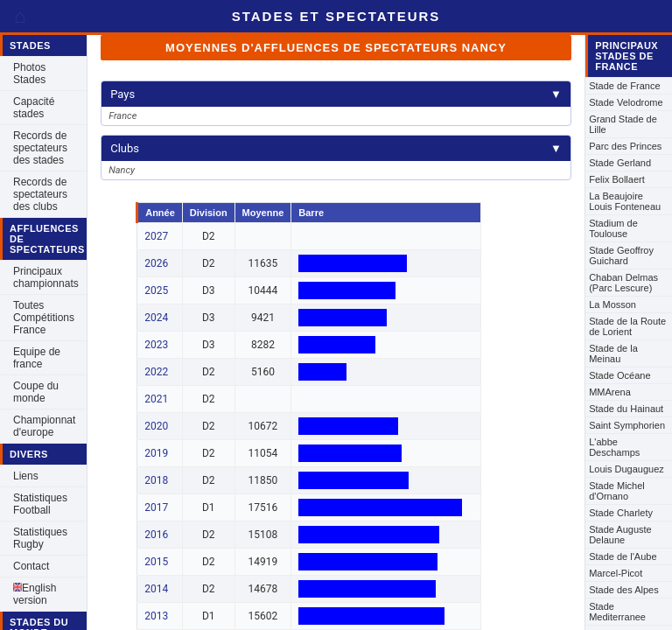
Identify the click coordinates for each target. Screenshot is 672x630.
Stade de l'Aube (623, 556)
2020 (156, 426)
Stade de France (624, 86)
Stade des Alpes (624, 590)
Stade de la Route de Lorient (627, 326)
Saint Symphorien (627, 425)
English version (35, 594)
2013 (156, 616)
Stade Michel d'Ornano (617, 491)
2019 (156, 453)
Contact (31, 566)
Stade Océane (619, 375)
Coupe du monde (36, 392)
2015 (156, 562)
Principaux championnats (46, 277)
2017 (156, 507)
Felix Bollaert (617, 179)
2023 (156, 345)
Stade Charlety (621, 513)
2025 (156, 290)
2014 (156, 589)
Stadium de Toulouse (613, 228)
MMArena (610, 392)
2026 (156, 263)
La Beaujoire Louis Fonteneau (625, 201)
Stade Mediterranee (617, 612)
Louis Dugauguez (626, 469)
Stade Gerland (620, 163)
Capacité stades (34, 108)
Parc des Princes (625, 146)
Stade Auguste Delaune (620, 535)
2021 (156, 399)
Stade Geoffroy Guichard (621, 255)
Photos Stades (29, 73)
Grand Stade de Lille (623, 124)
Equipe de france (37, 358)
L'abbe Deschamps (614, 447)
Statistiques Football (40, 504)
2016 (156, 535)
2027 (156, 236)
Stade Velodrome (626, 102)
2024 (156, 318)
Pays (336, 94)
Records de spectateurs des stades (40, 148)
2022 (156, 372)
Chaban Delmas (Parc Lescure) (623, 283)
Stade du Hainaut (626, 409)
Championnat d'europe (44, 426)
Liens (26, 476)
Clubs (336, 148)
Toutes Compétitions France (44, 318)
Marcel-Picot (616, 573)
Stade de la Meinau (613, 353)
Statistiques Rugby (40, 538)
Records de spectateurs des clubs (40, 194)
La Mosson (612, 304)
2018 (156, 480)
